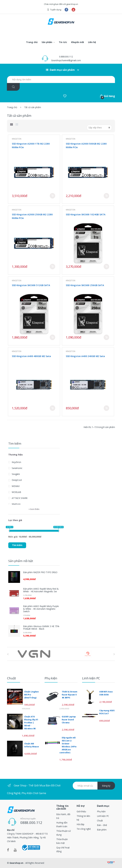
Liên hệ (92, 42)
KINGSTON (17, 139)
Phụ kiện (101, 811)
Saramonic (17, 468)
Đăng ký (106, 786)
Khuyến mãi (78, 42)
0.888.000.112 (66, 57)
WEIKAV (16, 486)
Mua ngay (52, 196)
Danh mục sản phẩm (60, 70)
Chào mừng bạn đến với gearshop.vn (61, 4)
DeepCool (17, 480)
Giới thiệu (81, 811)
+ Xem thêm (34, 509)
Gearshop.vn (16, 863)
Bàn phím (102, 830)
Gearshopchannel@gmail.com (66, 60)
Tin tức (63, 42)
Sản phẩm (47, 42)
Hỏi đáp (80, 824)
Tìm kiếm (17, 545)
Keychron (16, 462)
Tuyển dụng (54, 10)
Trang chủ (32, 42)
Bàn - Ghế (102, 825)
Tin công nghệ (84, 829)
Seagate (16, 474)
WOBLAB (16, 492)
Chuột (100, 821)
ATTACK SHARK (20, 498)
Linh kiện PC (103, 816)
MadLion (16, 504)
